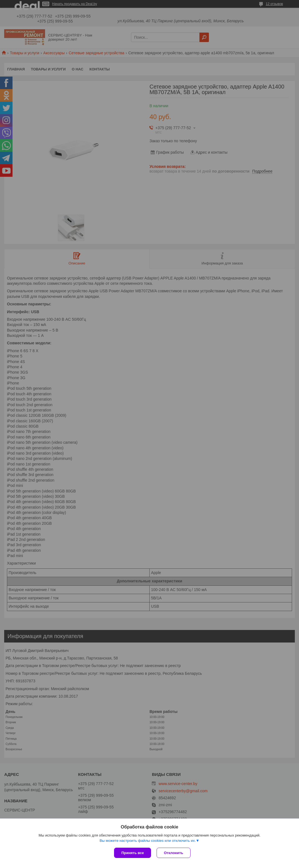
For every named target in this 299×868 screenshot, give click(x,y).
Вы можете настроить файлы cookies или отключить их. (148, 841)
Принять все (133, 853)
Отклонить (173, 853)
